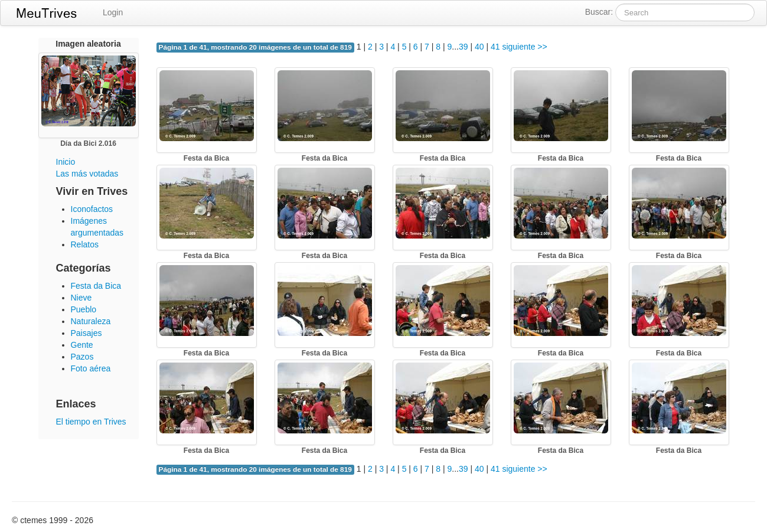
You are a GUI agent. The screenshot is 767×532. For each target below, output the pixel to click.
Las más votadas (87, 174)
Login (113, 12)
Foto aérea (91, 368)
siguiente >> (524, 47)
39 (464, 47)
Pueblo (84, 309)
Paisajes (87, 333)
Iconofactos (92, 209)
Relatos (85, 244)
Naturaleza (91, 321)
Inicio (66, 162)
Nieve (81, 298)
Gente (82, 345)
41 (495, 47)
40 (479, 47)
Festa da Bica (96, 286)
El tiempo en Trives (91, 422)
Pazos (82, 357)
